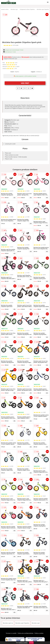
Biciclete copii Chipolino (43, 9)
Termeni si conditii (11, 633)
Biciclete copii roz (8, 623)
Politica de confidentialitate (26, 633)
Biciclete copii (14, 9)
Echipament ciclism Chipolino (27, 9)
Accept (31, 643)
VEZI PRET (25, 83)
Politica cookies (39, 633)
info (14, 197)
